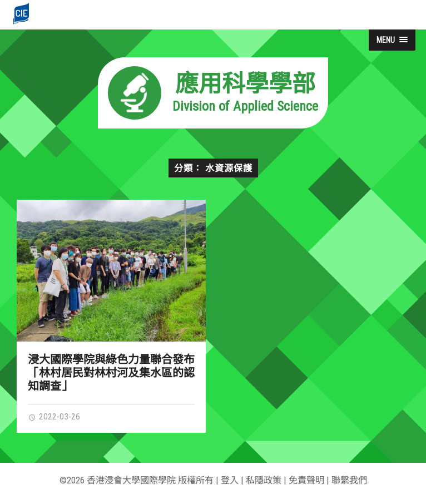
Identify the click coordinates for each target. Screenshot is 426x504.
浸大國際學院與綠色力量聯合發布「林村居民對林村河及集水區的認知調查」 (111, 373)
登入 (230, 480)
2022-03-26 (54, 417)
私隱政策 (264, 480)
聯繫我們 (349, 480)
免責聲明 (306, 480)
